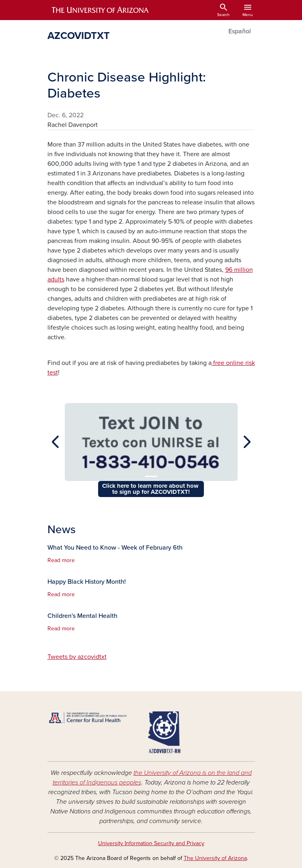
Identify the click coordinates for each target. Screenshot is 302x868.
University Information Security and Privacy (151, 843)
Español (240, 31)
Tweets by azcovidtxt (77, 657)
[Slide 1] (151, 476)
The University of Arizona (215, 858)
